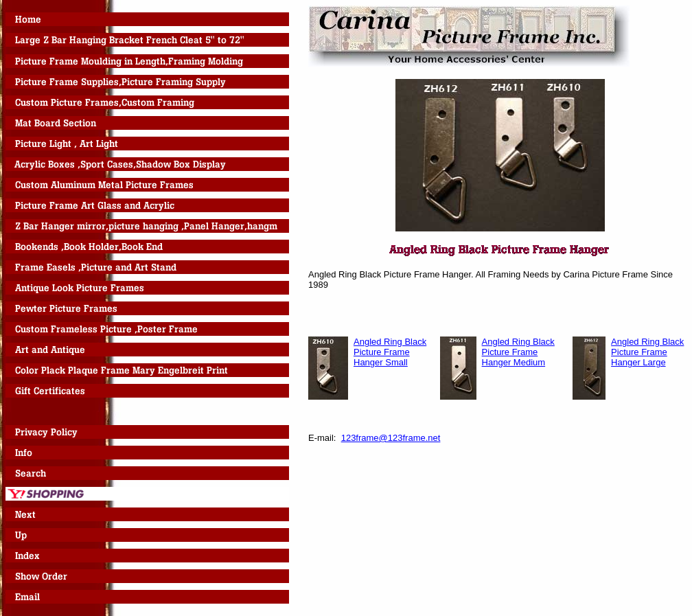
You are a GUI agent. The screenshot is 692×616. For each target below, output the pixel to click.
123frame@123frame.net (391, 438)
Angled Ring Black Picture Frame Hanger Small (390, 352)
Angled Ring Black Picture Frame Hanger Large (647, 352)
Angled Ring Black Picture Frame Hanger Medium (518, 352)
